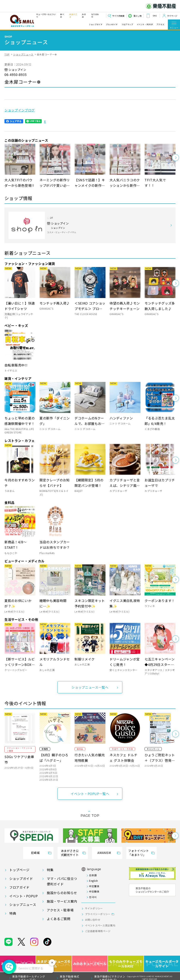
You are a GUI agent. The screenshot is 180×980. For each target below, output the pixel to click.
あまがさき (73, 16)
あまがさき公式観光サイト (70, 853)
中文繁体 (94, 886)
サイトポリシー (94, 908)
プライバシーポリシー (98, 914)
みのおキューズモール (90, 964)
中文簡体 (94, 891)
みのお (84, 16)
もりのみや (95, 16)
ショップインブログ (20, 110)
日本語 (93, 875)
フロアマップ (127, 25)
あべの (62, 16)
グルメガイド (112, 25)
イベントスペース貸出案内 (100, 925)
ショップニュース (23, 54)
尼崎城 (35, 853)
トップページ (19, 870)
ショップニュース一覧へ (90, 687)
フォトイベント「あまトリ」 (138, 853)
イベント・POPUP (145, 25)
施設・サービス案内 (62, 901)
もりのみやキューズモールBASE (126, 964)
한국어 (93, 897)
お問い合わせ (93, 920)
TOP (7, 54)
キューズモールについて (46, 16)
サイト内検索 (118, 16)
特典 (13, 913)
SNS (155, 16)
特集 (50, 870)
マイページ (172, 16)
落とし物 (137, 16)
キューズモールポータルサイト (162, 964)
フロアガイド (19, 887)
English (93, 881)
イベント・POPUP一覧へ (90, 794)
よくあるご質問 (59, 919)
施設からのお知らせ (62, 893)
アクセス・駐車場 (60, 910)
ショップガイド (96, 25)
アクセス (160, 25)
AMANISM (104, 853)
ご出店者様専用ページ (98, 931)
